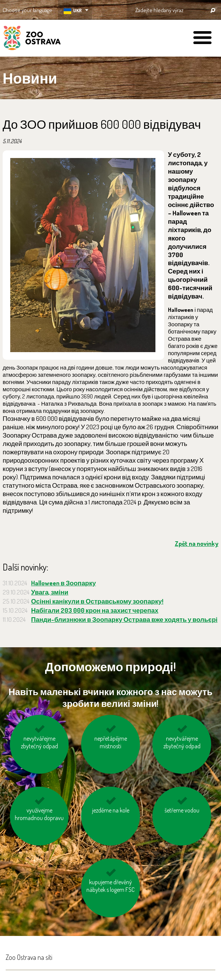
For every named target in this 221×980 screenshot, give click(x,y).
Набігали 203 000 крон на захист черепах (95, 610)
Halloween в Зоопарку (63, 583)
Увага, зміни (50, 592)
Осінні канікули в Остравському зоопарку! (97, 601)
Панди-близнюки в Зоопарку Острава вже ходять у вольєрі (124, 619)
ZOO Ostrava (32, 39)
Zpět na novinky (197, 543)
